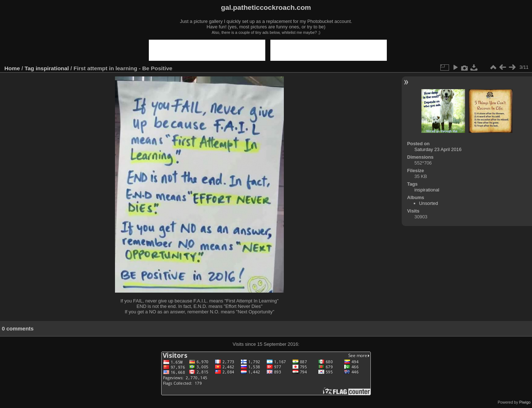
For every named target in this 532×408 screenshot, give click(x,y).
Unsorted (429, 203)
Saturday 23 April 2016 (438, 149)
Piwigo (525, 402)
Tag (29, 68)
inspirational (52, 68)
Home (12, 68)
